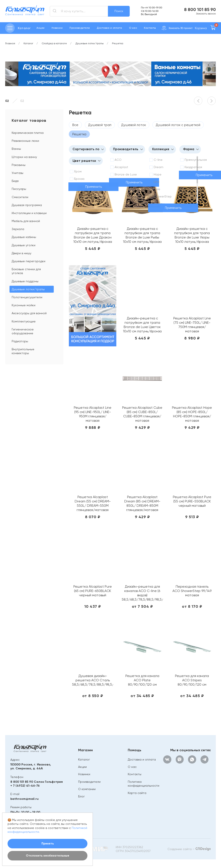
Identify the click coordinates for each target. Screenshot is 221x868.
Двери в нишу (21, 253)
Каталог (84, 759)
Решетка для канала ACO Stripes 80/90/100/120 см (192, 680)
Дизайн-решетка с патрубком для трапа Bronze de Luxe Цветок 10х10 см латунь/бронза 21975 (142, 325)
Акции (40, 28)
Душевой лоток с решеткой (178, 125)
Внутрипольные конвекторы (23, 351)
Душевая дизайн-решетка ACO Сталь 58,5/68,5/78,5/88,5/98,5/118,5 (93, 680)
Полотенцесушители (27, 297)
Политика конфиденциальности (144, 784)
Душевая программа (27, 205)
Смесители (20, 197)
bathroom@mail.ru (24, 799)
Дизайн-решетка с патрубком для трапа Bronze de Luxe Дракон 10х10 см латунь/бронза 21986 (93, 235)
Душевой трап (100, 125)
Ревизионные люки (25, 141)
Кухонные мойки (24, 305)
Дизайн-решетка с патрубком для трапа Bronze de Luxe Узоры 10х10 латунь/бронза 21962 (192, 235)
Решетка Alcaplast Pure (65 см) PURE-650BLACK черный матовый (93, 591)
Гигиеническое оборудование (23, 331)
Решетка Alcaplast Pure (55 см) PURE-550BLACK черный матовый (192, 501)
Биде (15, 181)
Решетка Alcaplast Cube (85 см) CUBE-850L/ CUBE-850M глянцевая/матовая (142, 414)
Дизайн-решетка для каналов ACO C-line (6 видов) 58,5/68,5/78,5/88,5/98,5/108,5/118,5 (142, 593)
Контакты (150, 28)
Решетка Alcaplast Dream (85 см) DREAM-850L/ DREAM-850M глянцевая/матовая (142, 503)
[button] (198, 101)
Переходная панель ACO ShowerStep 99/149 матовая (192, 591)
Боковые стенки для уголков (26, 271)
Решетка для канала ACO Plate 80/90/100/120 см (142, 680)
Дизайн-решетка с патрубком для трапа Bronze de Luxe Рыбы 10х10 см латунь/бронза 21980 (142, 235)
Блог (81, 796)
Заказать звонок (206, 14)
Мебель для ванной (26, 221)
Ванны (16, 149)
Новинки (57, 28)
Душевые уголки (24, 245)
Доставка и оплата (109, 28)
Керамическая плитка (28, 133)
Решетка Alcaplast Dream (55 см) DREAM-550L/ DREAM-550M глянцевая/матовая (93, 503)
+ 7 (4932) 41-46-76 (25, 786)
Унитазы (17, 173)
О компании (87, 789)
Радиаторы (20, 341)
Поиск (119, 11)
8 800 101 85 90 (200, 9)
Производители (80, 28)
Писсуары (19, 189)
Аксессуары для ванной (29, 313)
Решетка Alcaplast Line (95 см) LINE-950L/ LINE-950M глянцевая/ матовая (93, 414)
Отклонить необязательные (48, 856)
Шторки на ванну (24, 157)
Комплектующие (24, 321)
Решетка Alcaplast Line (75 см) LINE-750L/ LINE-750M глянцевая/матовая (192, 325)
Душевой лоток (134, 125)
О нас (133, 28)
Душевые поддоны (25, 281)
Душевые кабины (24, 237)
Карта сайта (137, 793)
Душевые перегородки (28, 261)
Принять (48, 844)
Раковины (19, 165)
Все (75, 125)
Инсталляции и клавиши (29, 213)
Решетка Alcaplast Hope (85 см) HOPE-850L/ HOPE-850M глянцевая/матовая (192, 414)
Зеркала (18, 229)
